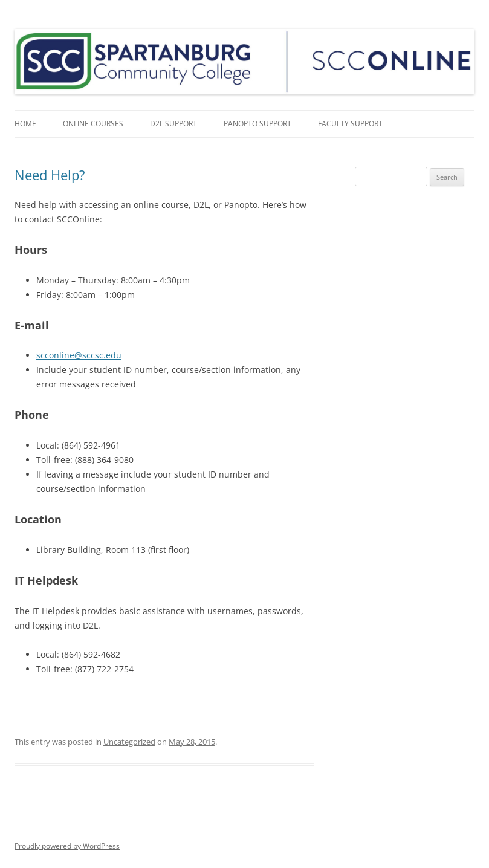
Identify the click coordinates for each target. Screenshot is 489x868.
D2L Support (173, 124)
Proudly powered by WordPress (67, 846)
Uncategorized (129, 742)
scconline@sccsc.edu (79, 355)
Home (25, 124)
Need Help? (50, 175)
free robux (227, 698)
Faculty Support (350, 124)
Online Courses (93, 124)
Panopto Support (257, 124)
